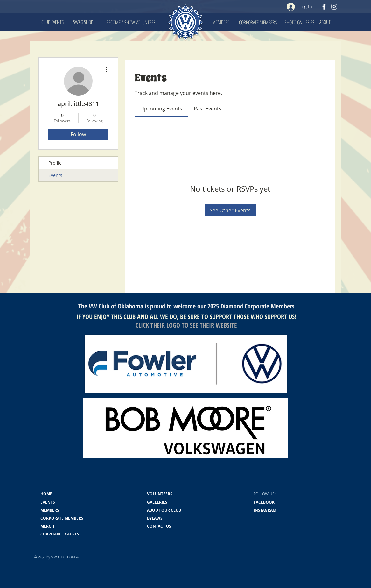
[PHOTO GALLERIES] (299, 22)
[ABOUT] (325, 22)
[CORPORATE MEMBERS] (258, 22)
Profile (55, 163)
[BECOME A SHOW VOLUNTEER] (131, 22)
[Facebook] (324, 7)
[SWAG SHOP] (83, 22)
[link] (161, 109)
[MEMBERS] (221, 22)
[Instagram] (334, 7)
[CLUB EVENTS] (52, 22)
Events (55, 175)
